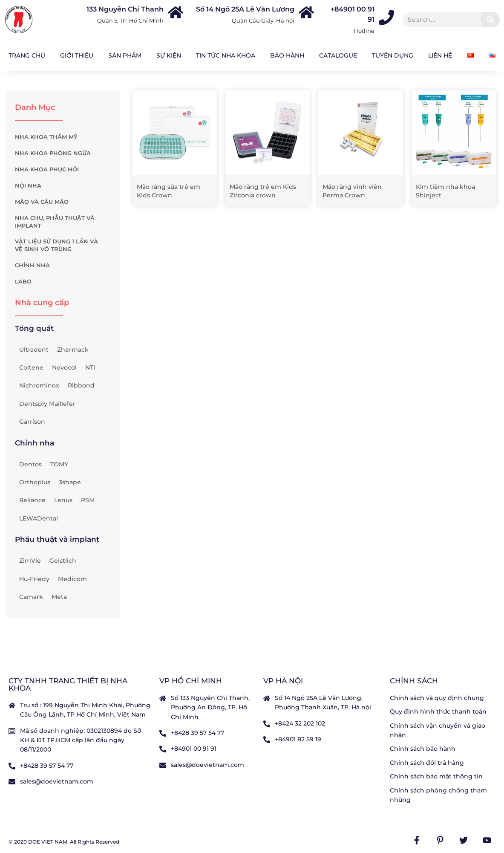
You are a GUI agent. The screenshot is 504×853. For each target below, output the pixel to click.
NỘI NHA (63, 186)
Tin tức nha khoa (226, 55)
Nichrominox (39, 385)
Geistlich (63, 561)
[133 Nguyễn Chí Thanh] (176, 12)
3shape (70, 482)
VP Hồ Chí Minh (191, 681)
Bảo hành (287, 55)
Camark (31, 597)
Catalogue (338, 55)
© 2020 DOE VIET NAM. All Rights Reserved (64, 842)
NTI (90, 367)
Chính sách (414, 681)
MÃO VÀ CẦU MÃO (63, 202)
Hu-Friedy (34, 579)
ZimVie (30, 561)
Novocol (64, 367)
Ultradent (34, 350)
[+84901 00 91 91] (386, 17)
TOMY (59, 464)
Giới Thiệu (77, 55)
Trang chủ (27, 55)
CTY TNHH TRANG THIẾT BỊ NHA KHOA (68, 684)
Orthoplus (35, 482)
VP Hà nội (283, 681)
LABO (63, 282)
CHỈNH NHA (63, 266)
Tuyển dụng (393, 55)
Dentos (30, 464)
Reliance (32, 500)
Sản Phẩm (125, 55)
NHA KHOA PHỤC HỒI (63, 170)
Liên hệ (440, 55)
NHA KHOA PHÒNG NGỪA (63, 153)
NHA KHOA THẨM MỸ (63, 137)
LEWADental (39, 518)
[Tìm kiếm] (491, 20)
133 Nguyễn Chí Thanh (125, 9)
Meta (59, 597)
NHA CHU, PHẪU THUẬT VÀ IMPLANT (63, 222)
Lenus (63, 500)
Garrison (32, 422)
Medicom (72, 579)
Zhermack (73, 350)
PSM (88, 500)
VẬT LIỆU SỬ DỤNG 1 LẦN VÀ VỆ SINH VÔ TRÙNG (63, 245)
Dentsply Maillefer (47, 404)
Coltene (31, 367)
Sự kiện (169, 55)
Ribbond (81, 385)
